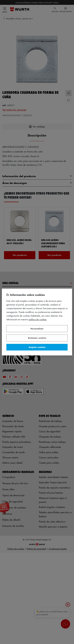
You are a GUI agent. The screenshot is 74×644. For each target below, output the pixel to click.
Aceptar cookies (37, 347)
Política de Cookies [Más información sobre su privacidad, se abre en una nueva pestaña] (38, 320)
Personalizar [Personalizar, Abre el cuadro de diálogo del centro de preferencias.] (37, 329)
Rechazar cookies (37, 338)
